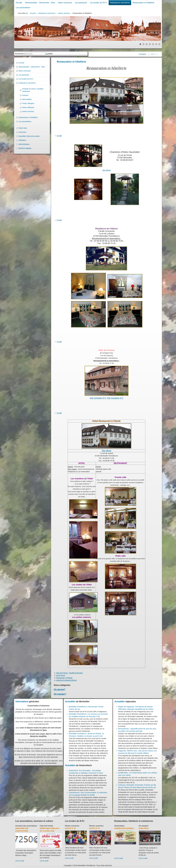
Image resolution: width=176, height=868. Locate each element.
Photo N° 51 (95, 828)
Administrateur (24, 144)
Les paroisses (81, 3)
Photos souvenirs (72, 826)
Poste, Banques (28, 103)
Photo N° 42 (70, 828)
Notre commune (65, 3)
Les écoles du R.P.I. (98, 3)
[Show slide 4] (150, 44)
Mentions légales (25, 148)
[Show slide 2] (143, 44)
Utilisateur (22, 140)
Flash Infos (23, 128)
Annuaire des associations (26, 826)
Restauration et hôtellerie (143, 3)
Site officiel (107, 170)
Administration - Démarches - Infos (40, 3)
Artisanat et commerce (120, 3)
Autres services (28, 111)
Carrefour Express (124, 828)
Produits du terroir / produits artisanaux (33, 90)
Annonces (22, 132)
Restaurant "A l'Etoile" (65, 678)
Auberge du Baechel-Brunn (67, 680)
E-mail (59, 136)
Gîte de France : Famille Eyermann (70, 673)
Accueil (19, 3)
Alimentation (27, 99)
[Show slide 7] (159, 44)
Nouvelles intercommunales (29, 136)
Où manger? (60, 694)
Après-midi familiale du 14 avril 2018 (49, 830)
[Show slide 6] (156, 44)
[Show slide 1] (140, 44)
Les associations (23, 8)
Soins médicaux (28, 107)
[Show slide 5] (153, 44)
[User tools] (53, 131)
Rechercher (19, 54)
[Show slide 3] (147, 44)
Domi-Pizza (61, 675)
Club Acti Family (46, 826)
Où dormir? (60, 690)
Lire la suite (20, 861)
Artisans (25, 95)
